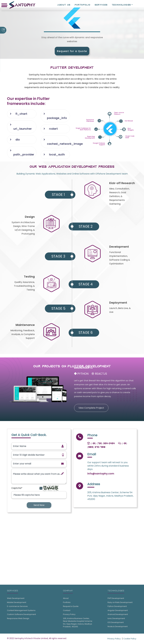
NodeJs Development (118, 627)
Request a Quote (71, 607)
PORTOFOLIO (83, 5)
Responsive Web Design (18, 619)
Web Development (16, 599)
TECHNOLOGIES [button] (121, 5)
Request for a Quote (72, 51)
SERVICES (101, 5)
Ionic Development (116, 619)
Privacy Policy (69, 615)
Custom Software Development (21, 615)
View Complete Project (91, 408)
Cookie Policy (130, 639)
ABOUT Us (64, 5)
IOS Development (116, 623)
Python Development (117, 607)
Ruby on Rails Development (120, 603)
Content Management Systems (21, 611)
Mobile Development (17, 603)
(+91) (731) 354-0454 (101, 444)
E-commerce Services (17, 607)
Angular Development (118, 611)
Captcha (17, 488)
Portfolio (67, 603)
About (66, 599)
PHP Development (116, 599)
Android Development (118, 615)
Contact (67, 611)
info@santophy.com (101, 474)
